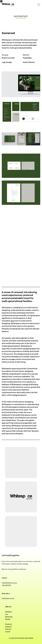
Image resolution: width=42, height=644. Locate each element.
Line (7, 614)
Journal (8, 631)
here (26, 564)
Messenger (9, 617)
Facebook (9, 624)
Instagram (8, 626)
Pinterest (8, 629)
